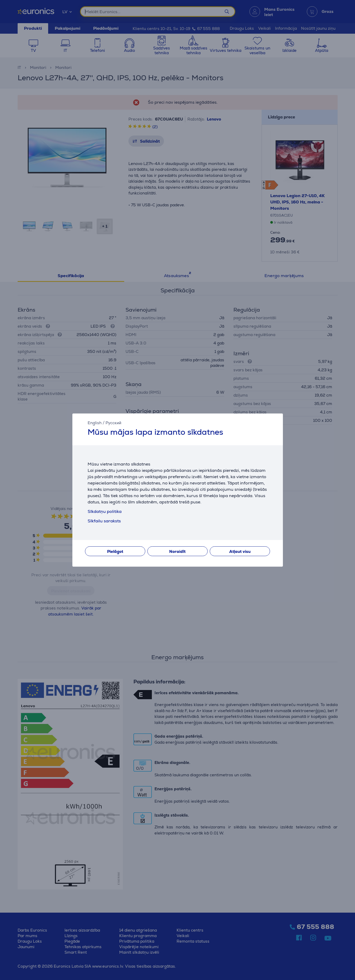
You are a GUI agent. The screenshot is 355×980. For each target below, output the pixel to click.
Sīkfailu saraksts (104, 521)
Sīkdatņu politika (105, 511)
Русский (113, 423)
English (95, 423)
